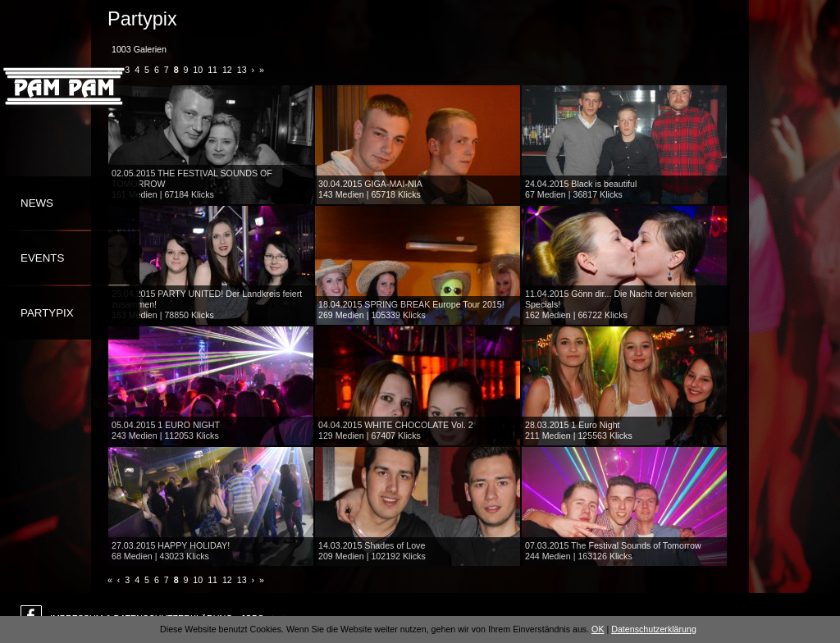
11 (212, 70)
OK (598, 629)
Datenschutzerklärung (654, 629)
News (37, 203)
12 (227, 70)
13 (242, 70)
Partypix (47, 313)
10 (198, 70)
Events (42, 258)
